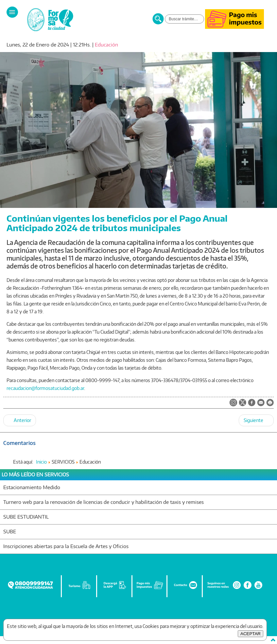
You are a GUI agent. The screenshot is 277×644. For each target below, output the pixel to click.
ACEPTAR (251, 634)
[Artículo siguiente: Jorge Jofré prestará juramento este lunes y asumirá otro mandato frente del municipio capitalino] (256, 420)
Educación (106, 45)
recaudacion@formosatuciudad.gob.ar (45, 388)
